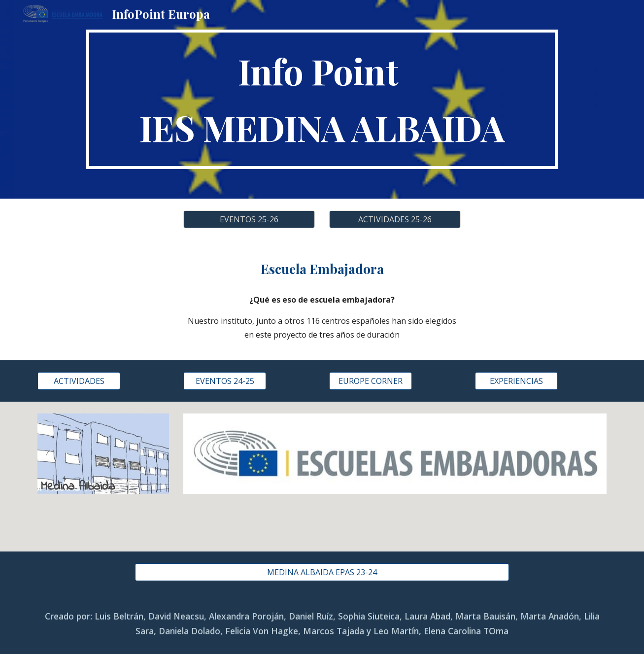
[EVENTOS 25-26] (249, 219)
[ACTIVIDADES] (79, 381)
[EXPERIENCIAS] (516, 381)
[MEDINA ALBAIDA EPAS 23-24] (322, 572)
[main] (322, 99)
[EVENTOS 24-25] (225, 381)
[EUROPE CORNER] (371, 381)
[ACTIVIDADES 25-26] (395, 219)
